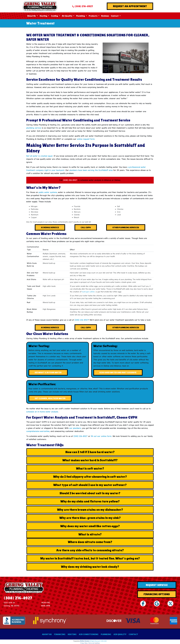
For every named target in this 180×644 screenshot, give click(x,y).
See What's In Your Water (48, 372)
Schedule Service (50, 227)
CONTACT (133, 634)
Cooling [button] (55, 16)
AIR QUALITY (120, 634)
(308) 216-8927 (84, 6)
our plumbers (75, 428)
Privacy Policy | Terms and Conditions (90, 643)
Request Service (157, 585)
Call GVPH (86, 227)
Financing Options (157, 594)
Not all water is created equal (39, 156)
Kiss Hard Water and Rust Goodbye (118, 372)
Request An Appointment (130, 6)
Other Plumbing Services (126, 227)
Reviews (105, 16)
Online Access (84, 641)
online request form (86, 139)
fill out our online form (101, 436)
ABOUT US (47, 634)
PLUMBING (106, 634)
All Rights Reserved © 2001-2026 (98, 641)
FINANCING (60, 634)
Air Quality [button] (67, 16)
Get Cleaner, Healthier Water (50, 398)
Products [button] (93, 16)
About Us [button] (32, 16)
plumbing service (34, 128)
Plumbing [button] (81, 16)
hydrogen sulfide (88, 292)
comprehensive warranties (38, 431)
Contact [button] (115, 16)
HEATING (72, 634)
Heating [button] (44, 16)
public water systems (48, 192)
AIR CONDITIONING (89, 634)
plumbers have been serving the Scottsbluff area (91, 170)
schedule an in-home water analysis (42, 412)
